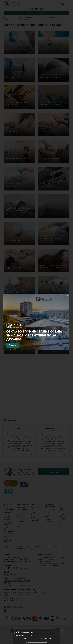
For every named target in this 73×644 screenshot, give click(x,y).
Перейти (13, 345)
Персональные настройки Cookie (36, 642)
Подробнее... (29, 635)
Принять (27, 639)
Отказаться (46, 639)
